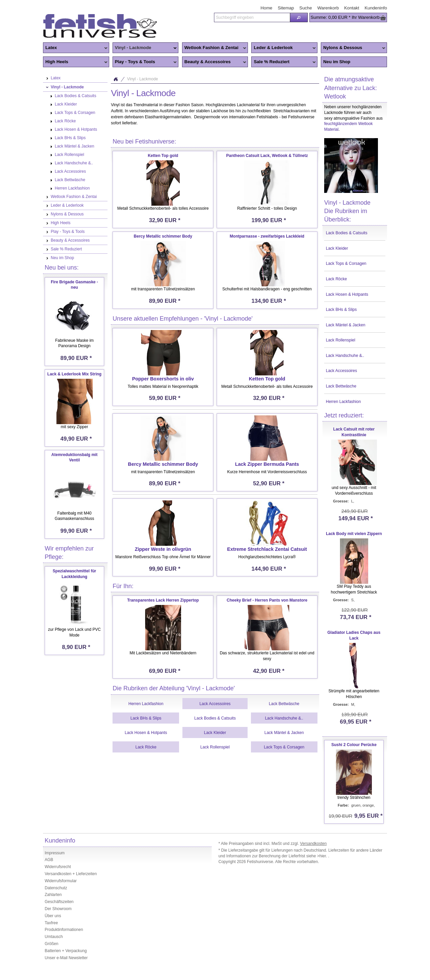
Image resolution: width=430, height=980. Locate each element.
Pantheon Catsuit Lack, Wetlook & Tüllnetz (267, 156)
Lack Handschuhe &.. (345, 356)
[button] (299, 17)
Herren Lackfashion (343, 402)
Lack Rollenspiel (340, 340)
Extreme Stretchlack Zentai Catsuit (267, 549)
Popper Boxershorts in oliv (163, 379)
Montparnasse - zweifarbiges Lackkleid (267, 236)
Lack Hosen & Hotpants (347, 294)
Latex (75, 48)
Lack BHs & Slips (341, 310)
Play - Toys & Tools (145, 62)
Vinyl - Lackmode (145, 48)
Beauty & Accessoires (214, 62)
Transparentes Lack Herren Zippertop (163, 600)
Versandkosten (313, 844)
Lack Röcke (336, 279)
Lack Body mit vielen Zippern (354, 534)
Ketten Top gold (163, 156)
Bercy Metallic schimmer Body (163, 236)
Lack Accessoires (341, 371)
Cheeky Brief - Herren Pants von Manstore (267, 600)
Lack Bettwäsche (341, 386)
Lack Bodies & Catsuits (347, 233)
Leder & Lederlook (284, 48)
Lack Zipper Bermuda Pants (267, 464)
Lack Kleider (337, 248)
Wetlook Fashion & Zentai (214, 48)
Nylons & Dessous (353, 48)
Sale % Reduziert (284, 62)
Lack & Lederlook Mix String (74, 374)
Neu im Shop (337, 62)
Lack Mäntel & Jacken (346, 325)
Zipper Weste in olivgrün (163, 549)
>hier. (323, 856)
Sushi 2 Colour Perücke (354, 745)
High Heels (75, 62)
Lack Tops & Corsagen (346, 263)
